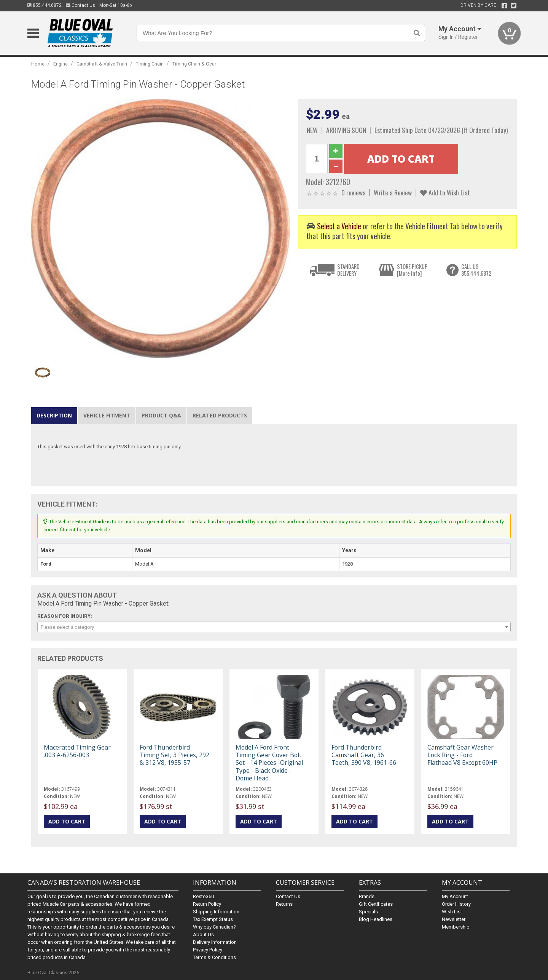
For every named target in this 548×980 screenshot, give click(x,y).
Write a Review (393, 192)
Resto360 (203, 896)
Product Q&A (161, 415)
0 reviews (353, 192)
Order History (456, 904)
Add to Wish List (445, 192)
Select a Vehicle (339, 226)
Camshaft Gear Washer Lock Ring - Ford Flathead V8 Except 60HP (462, 755)
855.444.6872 (45, 5)
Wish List (452, 912)
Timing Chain (150, 64)
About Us (203, 934)
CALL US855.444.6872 (476, 270)
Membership (456, 927)
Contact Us (80, 5)
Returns (284, 904)
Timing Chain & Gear (194, 64)
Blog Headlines (376, 919)
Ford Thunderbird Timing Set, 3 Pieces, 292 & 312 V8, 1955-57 (174, 755)
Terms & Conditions (214, 957)
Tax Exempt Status (213, 919)
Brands (367, 896)
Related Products (220, 415)
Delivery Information (215, 942)
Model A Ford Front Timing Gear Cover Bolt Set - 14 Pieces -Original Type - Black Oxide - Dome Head (269, 763)
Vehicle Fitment (107, 415)
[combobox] (274, 627)
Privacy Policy (208, 950)
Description (54, 415)
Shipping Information (216, 912)
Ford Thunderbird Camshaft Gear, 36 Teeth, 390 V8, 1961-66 (364, 755)
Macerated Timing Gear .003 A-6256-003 (77, 751)
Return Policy (207, 904)
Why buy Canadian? (214, 927)
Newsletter (454, 919)
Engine (61, 64)
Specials (368, 912)
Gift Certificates (376, 904)
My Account (455, 896)
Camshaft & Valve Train (102, 64)
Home (38, 64)
